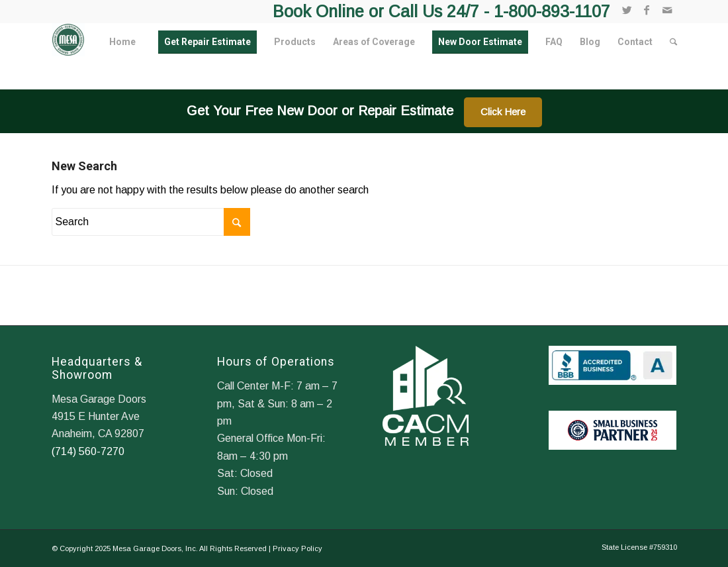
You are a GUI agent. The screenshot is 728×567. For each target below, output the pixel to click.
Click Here (503, 112)
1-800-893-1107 (552, 11)
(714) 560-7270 (88, 451)
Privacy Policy (297, 548)
